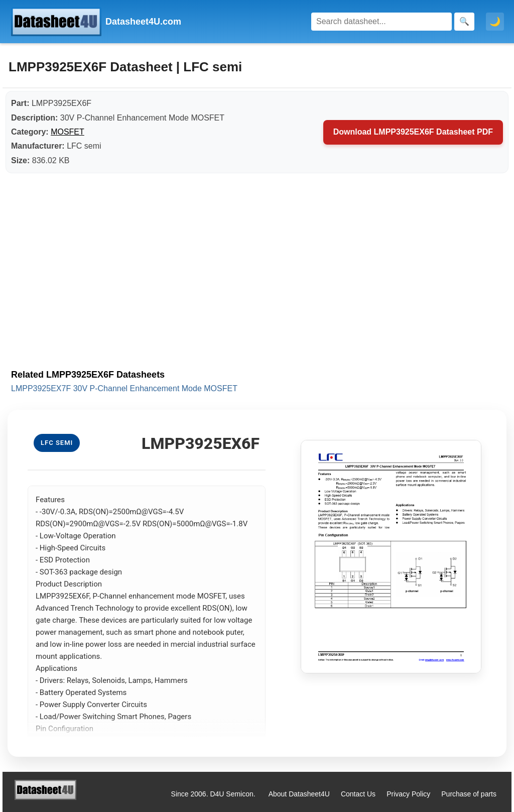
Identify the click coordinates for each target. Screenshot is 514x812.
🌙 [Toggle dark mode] (495, 22)
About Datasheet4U (299, 794)
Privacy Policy (408, 794)
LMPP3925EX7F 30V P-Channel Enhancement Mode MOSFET (124, 388)
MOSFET (68, 132)
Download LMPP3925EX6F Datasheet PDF (413, 132)
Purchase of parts (469, 794)
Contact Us (358, 794)
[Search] (381, 22)
